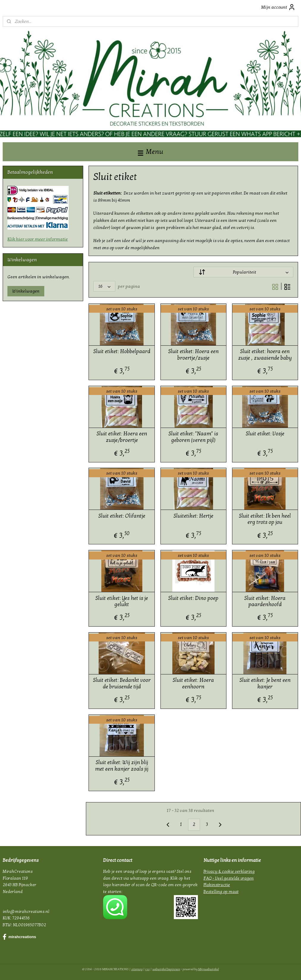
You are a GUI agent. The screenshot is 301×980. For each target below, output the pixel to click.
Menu (150, 152)
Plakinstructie (217, 885)
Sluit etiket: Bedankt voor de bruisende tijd (122, 684)
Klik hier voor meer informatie (38, 239)
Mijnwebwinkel (209, 969)
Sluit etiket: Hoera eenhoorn (194, 684)
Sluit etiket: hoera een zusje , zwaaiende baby (265, 355)
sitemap (137, 969)
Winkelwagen (26, 291)
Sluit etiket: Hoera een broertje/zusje (193, 355)
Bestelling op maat (221, 892)
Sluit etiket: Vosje (265, 434)
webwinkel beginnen (166, 969)
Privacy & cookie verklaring (229, 871)
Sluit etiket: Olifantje (122, 516)
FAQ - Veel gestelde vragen (229, 878)
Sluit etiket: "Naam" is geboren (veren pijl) (194, 437)
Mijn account (278, 7)
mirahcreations (19, 937)
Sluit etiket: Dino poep (194, 598)
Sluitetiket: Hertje (193, 516)
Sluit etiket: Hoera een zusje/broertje (122, 437)
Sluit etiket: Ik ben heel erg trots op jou (265, 519)
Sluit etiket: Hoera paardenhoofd (265, 602)
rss (148, 969)
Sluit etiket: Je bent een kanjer (265, 684)
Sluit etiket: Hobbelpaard (122, 352)
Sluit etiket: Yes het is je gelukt (122, 602)
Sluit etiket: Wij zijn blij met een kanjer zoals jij (122, 766)
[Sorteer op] (243, 272)
